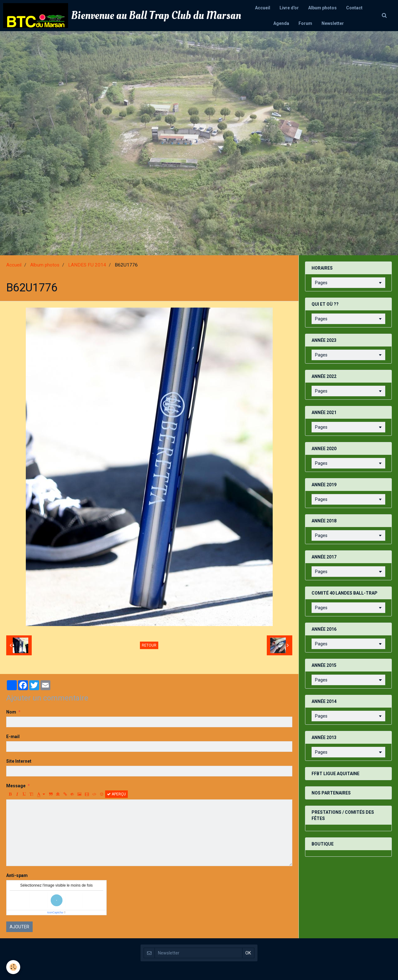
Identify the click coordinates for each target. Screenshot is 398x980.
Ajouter (19, 927)
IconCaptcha (55, 912)
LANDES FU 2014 (87, 265)
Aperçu (116, 794)
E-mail (13, 737)
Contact (354, 8)
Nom (11, 712)
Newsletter (333, 23)
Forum (305, 23)
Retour (149, 645)
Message (16, 786)
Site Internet (19, 761)
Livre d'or (289, 8)
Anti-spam (17, 875)
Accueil (263, 8)
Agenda (281, 23)
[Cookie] (13, 967)
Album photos (322, 8)
